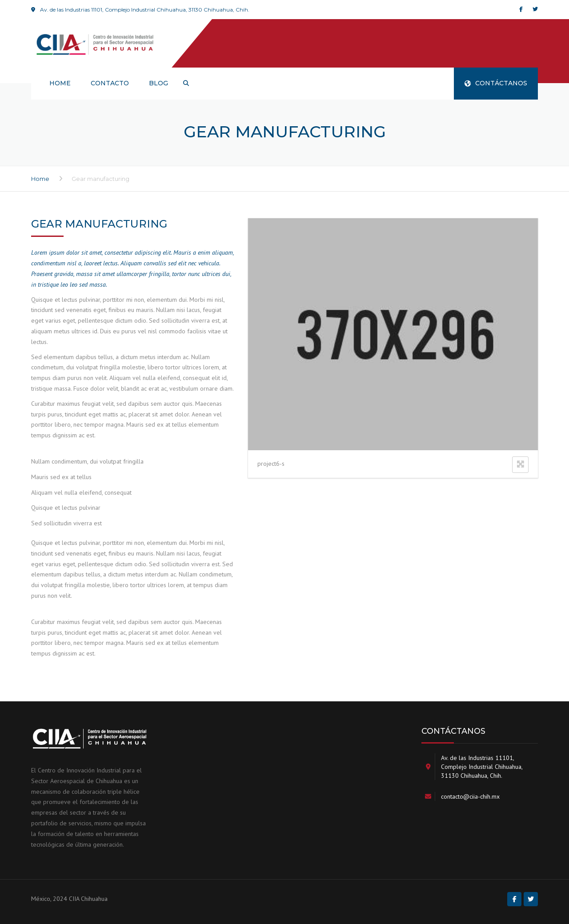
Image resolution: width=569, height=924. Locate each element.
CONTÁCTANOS (496, 83)
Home (40, 179)
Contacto (110, 83)
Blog (158, 83)
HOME (60, 83)
